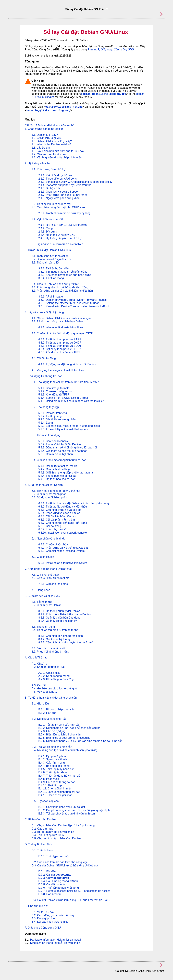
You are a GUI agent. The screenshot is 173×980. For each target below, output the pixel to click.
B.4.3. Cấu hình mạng (52, 763)
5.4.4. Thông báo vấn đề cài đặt (57, 476)
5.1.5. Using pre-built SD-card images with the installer (71, 401)
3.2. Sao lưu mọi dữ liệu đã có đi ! (52, 259)
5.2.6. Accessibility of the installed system (63, 429)
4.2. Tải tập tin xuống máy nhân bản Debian (58, 321)
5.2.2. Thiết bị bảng (50, 416)
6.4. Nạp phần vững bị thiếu (48, 539)
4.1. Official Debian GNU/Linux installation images (61, 318)
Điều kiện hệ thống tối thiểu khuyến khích (55, 943)
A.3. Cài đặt (39, 685)
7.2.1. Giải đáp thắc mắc (53, 584)
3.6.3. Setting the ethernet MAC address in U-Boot (69, 303)
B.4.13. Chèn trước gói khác (55, 795)
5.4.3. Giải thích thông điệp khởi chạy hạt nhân (66, 473)
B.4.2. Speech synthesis (53, 759)
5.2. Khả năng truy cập (45, 407)
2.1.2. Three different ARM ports (58, 179)
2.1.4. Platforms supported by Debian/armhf (65, 185)
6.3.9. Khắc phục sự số (52, 529)
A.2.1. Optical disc (49, 673)
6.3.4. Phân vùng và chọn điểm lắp (59, 513)
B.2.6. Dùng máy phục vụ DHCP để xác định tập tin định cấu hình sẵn (80, 741)
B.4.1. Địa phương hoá (52, 756)
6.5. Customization (43, 557)
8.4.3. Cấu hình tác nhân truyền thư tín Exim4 (66, 642)
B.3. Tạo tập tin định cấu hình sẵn (52, 747)
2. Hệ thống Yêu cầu (37, 163)
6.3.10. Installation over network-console (63, 533)
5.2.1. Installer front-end (53, 413)
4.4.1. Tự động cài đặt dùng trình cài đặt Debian (67, 364)
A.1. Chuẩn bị (40, 664)
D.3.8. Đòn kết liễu (50, 894)
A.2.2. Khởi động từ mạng (54, 676)
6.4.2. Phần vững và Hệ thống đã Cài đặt (63, 548)
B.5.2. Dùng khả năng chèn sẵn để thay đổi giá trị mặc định (74, 810)
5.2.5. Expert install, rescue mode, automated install (69, 426)
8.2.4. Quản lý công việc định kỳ (58, 621)
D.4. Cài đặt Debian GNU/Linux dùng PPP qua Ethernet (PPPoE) (71, 900)
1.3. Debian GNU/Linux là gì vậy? (52, 141)
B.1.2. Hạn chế (47, 713)
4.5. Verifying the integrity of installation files (58, 370)
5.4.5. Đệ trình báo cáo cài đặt (57, 479)
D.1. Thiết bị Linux (42, 850)
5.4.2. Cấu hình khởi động (54, 469)
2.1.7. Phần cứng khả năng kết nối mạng (63, 195)
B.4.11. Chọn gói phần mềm (55, 789)
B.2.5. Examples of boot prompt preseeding (64, 738)
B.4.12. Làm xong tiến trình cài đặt (59, 792)
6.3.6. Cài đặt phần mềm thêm (57, 520)
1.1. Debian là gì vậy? (45, 135)
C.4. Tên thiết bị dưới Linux (48, 835)
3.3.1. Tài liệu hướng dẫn (53, 268)
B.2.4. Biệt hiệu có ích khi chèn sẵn (59, 735)
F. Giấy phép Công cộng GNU (43, 928)
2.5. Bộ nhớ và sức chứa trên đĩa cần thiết (57, 244)
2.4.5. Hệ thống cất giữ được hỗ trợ (60, 238)
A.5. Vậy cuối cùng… (44, 692)
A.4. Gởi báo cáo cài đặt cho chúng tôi (55, 689)
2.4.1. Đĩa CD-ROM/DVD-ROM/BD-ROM (63, 225)
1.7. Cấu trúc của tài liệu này (49, 154)
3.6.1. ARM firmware (51, 297)
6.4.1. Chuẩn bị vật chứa (53, 544)
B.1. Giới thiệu (40, 704)
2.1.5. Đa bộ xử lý (49, 188)
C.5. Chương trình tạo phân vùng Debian (56, 838)
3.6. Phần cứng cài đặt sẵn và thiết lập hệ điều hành (63, 291)
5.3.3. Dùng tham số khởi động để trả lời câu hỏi (67, 448)
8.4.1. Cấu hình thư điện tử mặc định (61, 636)
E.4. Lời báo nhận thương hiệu (50, 922)
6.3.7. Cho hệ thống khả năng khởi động (63, 523)
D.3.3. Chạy (54, 878)
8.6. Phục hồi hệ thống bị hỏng (50, 652)
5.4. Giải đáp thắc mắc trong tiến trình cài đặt (59, 460)
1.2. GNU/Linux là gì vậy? (47, 138)
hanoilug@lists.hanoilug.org (48, 111)
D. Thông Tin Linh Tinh (38, 844)
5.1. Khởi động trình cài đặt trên (65, 382)
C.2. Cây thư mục (42, 829)
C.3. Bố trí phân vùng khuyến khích (53, 832)
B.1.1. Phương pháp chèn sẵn (56, 709)
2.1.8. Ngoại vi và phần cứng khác (59, 198)
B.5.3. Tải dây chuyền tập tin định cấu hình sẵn (67, 814)
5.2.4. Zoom (46, 423)
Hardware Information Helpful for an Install (55, 940)
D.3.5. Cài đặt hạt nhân (52, 884)
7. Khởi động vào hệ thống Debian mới (48, 569)
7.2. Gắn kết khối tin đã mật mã (51, 578)
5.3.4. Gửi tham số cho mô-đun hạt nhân (63, 451)
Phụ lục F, (111, 49)
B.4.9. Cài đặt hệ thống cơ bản (57, 782)
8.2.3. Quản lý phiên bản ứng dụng (59, 618)
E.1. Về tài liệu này (43, 912)
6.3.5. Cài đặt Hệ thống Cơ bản (57, 516)
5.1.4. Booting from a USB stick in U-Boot (63, 398)
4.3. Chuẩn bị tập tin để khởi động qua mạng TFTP (62, 333)
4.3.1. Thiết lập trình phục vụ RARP (60, 339)
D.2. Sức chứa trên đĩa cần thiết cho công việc (60, 862)
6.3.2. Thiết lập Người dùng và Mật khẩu (63, 507)
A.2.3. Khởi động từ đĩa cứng (56, 679)
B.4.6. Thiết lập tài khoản (53, 772)
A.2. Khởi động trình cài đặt (48, 667)
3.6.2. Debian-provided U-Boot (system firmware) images (72, 300)
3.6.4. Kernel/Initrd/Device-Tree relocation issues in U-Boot (73, 306)
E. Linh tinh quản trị (36, 906)
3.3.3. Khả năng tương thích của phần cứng (65, 275)
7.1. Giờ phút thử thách (46, 575)
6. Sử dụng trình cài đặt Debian (44, 485)
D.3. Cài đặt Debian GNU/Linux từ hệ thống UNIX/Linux (65, 866)
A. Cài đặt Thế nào (36, 658)
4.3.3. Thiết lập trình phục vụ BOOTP (61, 346)
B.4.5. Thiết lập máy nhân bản (56, 769)
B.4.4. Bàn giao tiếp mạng (54, 766)
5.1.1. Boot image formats (54, 388)
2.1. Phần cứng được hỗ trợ (48, 169)
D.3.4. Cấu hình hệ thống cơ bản (58, 881)
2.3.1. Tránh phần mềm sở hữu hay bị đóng (64, 213)
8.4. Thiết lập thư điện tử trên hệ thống (55, 630)
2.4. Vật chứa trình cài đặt (47, 219)
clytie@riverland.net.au (64, 107)
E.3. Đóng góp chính (44, 918)
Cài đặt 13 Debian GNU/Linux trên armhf (49, 125)
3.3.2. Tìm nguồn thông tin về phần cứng (63, 272)
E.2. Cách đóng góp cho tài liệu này (53, 915)
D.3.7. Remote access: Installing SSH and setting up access (74, 891)
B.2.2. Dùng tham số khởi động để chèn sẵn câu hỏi (70, 728)
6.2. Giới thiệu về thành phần (49, 494)
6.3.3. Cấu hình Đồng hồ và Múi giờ (60, 510)
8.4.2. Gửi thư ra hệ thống (54, 639)
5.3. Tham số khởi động (46, 435)
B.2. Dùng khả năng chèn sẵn (49, 719)
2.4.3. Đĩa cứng (48, 232)
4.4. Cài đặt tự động (44, 358)
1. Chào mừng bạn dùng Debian (44, 129)
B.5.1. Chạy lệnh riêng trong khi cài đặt (62, 807)
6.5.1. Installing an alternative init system (63, 563)
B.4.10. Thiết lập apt (50, 785)
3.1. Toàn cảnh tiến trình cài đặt (50, 256)
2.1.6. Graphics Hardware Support (59, 192)
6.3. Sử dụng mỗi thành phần (49, 497)
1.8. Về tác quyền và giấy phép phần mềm (57, 157)
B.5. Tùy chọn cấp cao (45, 801)
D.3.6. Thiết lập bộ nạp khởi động (59, 888)
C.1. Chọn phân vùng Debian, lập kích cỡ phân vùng (63, 825)
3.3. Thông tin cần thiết (45, 263)
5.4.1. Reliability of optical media (58, 466)
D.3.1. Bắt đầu (47, 871)
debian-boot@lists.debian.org (103, 94)
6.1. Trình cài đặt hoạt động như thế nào (56, 491)
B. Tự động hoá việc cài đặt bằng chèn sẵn (51, 698)
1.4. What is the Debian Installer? (52, 144)
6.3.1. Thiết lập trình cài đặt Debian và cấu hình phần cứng (74, 503)
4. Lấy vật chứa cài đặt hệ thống (44, 312)
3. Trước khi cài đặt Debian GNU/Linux (48, 250)
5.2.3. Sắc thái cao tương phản (57, 419)
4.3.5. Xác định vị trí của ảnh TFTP (59, 352)
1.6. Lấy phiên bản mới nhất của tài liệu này (58, 151)
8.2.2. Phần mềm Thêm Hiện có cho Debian (65, 614)
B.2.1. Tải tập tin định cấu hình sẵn (59, 725)
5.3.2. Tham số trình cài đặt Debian (60, 444)
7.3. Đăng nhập (41, 590)
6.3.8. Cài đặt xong (50, 526)
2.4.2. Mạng (46, 228)
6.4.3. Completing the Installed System (61, 551)
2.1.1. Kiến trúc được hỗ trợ (55, 175)
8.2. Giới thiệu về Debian (47, 605)
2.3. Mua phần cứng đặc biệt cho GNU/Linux (58, 207)
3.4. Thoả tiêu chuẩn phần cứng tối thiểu (56, 284)
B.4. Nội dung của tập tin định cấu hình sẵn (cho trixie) (64, 750)
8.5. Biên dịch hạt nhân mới (48, 648)
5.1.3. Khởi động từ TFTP (54, 395)
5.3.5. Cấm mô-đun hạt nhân (56, 454)
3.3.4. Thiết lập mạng (51, 278)
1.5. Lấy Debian (41, 148)
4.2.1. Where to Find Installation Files (61, 327)
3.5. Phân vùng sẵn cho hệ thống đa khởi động (60, 287)
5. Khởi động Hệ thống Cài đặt (43, 376)
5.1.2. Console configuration (55, 391)
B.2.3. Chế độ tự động (52, 731)
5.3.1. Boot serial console (54, 441)
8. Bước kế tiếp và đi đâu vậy (42, 596)
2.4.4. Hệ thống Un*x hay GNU (57, 235)
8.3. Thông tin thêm (43, 627)
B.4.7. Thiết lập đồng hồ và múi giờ (59, 776)
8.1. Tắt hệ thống (42, 602)
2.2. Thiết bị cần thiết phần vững (51, 204)
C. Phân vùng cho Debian (40, 819)
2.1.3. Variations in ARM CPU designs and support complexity (75, 182)
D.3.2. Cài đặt (55, 875)
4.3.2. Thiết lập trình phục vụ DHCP (60, 343)
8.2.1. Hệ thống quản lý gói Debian (59, 611)
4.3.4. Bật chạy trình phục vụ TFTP (59, 349)
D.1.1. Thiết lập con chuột (54, 856)
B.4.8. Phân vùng (49, 779)
